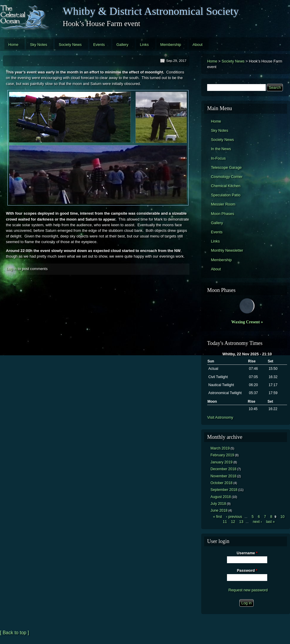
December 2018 (223, 469)
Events (99, 45)
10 (283, 517)
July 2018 (218, 504)
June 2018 (219, 510)
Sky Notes (38, 45)
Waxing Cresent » (247, 322)
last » (270, 522)
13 (241, 522)
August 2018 (221, 497)
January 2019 (221, 462)
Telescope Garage (226, 167)
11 (225, 522)
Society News (70, 45)
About (198, 45)
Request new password (248, 590)
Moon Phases (223, 214)
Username (247, 553)
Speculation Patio (226, 195)
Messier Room (223, 204)
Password (247, 570)
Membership (171, 45)
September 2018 (224, 490)
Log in (11, 269)
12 (233, 522)
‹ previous (234, 517)
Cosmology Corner (227, 177)
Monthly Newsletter (227, 250)
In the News (221, 149)
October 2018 (221, 483)
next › (257, 522)
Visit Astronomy (220, 417)
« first (217, 517)
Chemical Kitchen (226, 186)
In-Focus (218, 158)
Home (13, 45)
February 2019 (222, 455)
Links (144, 45)
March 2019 (220, 448)
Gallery (122, 45)
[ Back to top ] (14, 633)
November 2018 (223, 476)
